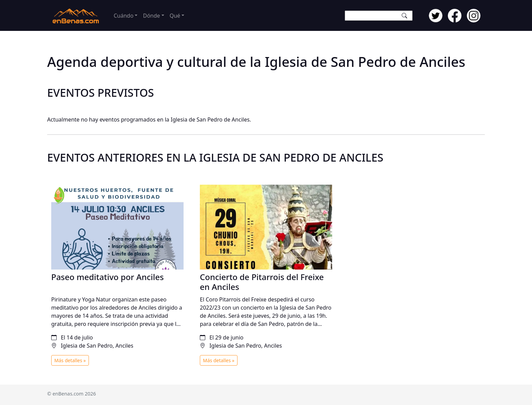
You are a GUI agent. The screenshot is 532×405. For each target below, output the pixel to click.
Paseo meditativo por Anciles (108, 277)
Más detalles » (70, 360)
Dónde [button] (151, 16)
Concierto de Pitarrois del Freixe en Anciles (262, 282)
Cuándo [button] (123, 16)
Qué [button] (175, 16)
